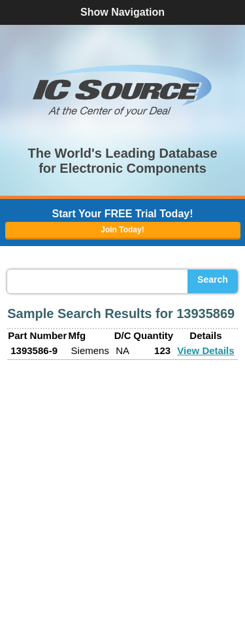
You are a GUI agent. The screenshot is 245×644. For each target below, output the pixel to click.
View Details (205, 350)
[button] (123, 90)
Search (213, 279)
